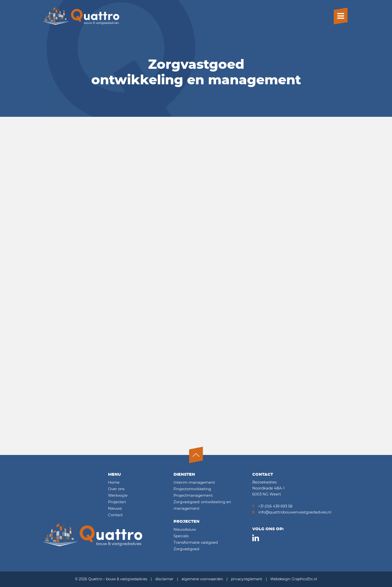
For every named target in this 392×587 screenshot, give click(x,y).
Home (114, 483)
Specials (181, 536)
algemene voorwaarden (202, 579)
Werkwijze (118, 496)
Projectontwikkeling (192, 489)
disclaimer (164, 579)
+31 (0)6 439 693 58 (272, 506)
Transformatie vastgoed (196, 543)
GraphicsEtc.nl (304, 579)
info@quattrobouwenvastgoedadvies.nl (292, 512)
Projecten (117, 502)
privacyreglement (247, 579)
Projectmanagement (193, 496)
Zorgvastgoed (186, 549)
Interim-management (194, 483)
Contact (115, 515)
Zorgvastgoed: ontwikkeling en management (202, 505)
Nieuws (115, 509)
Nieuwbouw (185, 530)
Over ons (116, 489)
